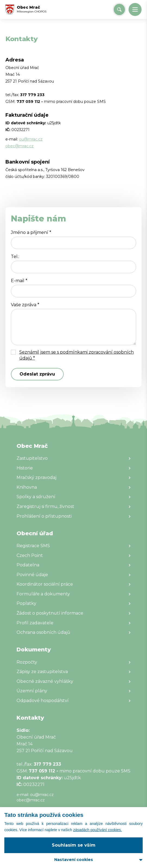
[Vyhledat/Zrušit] (119, 9)
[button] (135, 9)
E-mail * (19, 281)
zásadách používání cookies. (98, 830)
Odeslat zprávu (37, 374)
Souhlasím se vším (74, 845)
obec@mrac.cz (20, 146)
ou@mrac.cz (31, 139)
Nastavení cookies (74, 860)
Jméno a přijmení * (31, 232)
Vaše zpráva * (25, 305)
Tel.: (15, 257)
